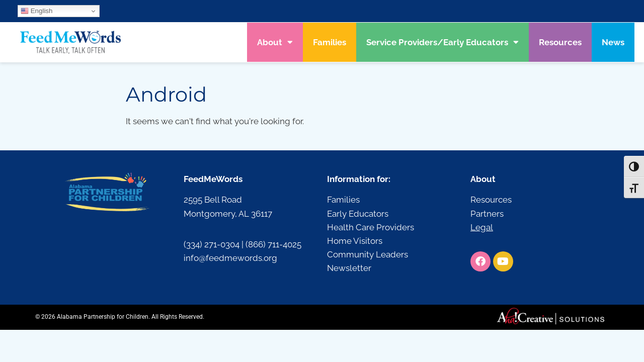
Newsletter (349, 268)
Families (330, 42)
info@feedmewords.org (230, 258)
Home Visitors (355, 241)
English (36, 11)
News (613, 42)
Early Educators (358, 214)
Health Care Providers (371, 227)
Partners (487, 214)
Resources (560, 42)
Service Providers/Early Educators (442, 42)
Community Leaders (368, 254)
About (275, 42)
